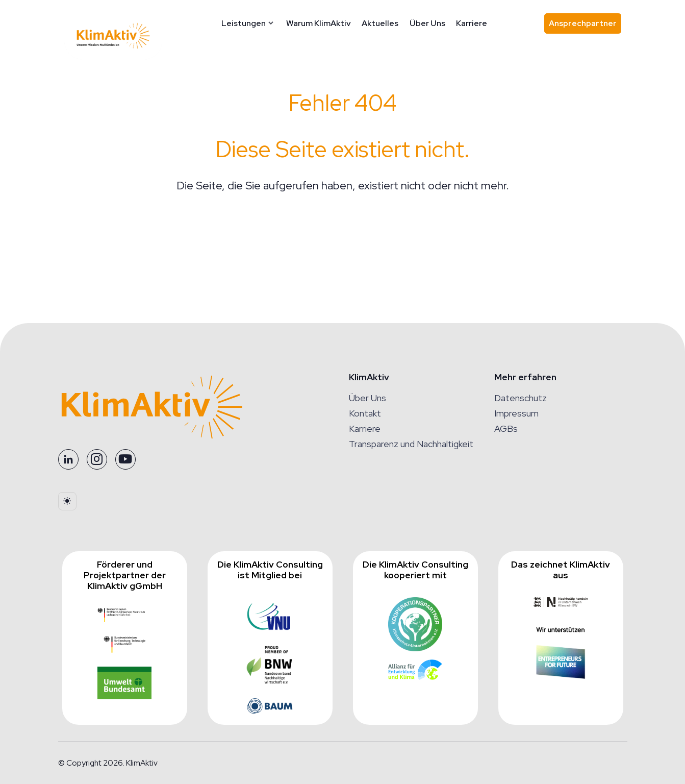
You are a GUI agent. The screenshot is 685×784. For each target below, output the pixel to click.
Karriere (472, 23)
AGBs (506, 428)
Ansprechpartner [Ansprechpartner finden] (585, 26)
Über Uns (427, 23)
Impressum (516, 413)
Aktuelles (380, 23)
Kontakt (365, 413)
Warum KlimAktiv (319, 23)
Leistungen (244, 23)
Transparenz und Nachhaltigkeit (411, 444)
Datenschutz (521, 398)
